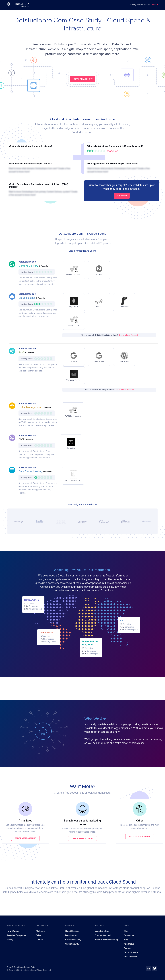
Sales (38, 935)
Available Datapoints (16, 935)
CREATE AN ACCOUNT (82, 79)
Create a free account (25, 838)
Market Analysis (102, 931)
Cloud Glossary (131, 952)
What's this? (112, 151)
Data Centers (71, 935)
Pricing (10, 940)
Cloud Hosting (27, 298)
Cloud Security (72, 944)
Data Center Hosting (31, 471)
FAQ (126, 940)
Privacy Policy (30, 967)
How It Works (13, 931)
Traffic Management (30, 407)
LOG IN (155, 5)
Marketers (41, 931)
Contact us (129, 935)
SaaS (22, 353)
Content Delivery (29, 266)
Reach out (122, 196)
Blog (126, 931)
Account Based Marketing (106, 940)
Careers (127, 948)
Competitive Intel (103, 935)
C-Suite (39, 940)
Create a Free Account (128, 335)
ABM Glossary (130, 957)
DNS (21, 439)
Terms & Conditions (15, 967)
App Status (129, 944)
